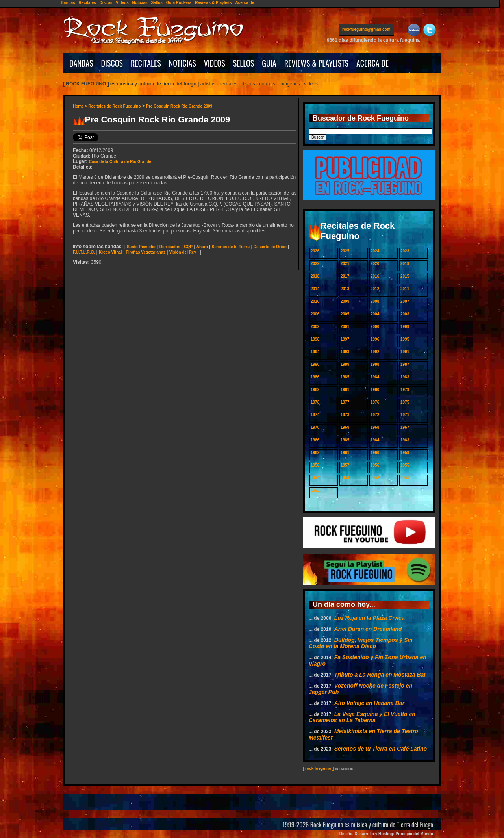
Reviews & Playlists (213, 3)
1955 (405, 465)
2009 (345, 301)
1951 (405, 478)
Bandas (68, 3)
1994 (315, 352)
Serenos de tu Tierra (231, 247)
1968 (375, 427)
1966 (315, 440)
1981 (345, 390)
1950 (315, 490)
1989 (345, 364)
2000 (375, 327)
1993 (345, 352)
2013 (345, 289)
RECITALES (146, 63)
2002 (315, 327)
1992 (375, 352)
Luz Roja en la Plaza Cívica (370, 618)
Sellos (157, 3)
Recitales (87, 3)
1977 (345, 402)
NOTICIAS (183, 63)
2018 (315, 276)
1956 (375, 465)
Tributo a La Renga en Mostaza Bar (380, 675)
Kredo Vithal (110, 252)
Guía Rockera (179, 3)
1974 (315, 415)
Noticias (140, 3)
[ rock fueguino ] (318, 768)
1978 (315, 402)
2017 (345, 276)
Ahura (202, 247)
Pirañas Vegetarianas (145, 252)
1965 (345, 440)
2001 (345, 327)
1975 (405, 402)
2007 (405, 301)
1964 (375, 440)
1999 (405, 327)
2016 (375, 276)
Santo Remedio (141, 247)
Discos (106, 3)
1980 (375, 390)
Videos (122, 3)
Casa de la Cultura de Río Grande (120, 162)
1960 (375, 453)
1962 (315, 453)
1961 (345, 453)
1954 (315, 478)
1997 (345, 339)
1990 (315, 364)
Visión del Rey (183, 252)
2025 (345, 251)
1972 (375, 415)
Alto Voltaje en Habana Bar (369, 703)
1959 (405, 453)
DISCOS (112, 63)
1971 (405, 415)
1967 (405, 427)
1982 (315, 390)
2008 (375, 301)
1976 (375, 402)
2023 (405, 251)
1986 (315, 377)
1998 (315, 339)
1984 (375, 377)
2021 (345, 264)
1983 (405, 377)
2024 (375, 251)
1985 (345, 377)
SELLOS (244, 63)
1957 (345, 465)
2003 (405, 314)
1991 (405, 352)
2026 (315, 251)
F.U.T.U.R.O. (84, 252)
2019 (405, 264)
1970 (315, 427)
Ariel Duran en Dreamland (368, 629)
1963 (405, 440)
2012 (375, 289)
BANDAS (81, 63)
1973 (345, 415)
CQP (188, 247)
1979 (405, 390)
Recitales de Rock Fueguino (114, 106)
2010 (315, 301)
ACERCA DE (372, 63)
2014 (315, 289)
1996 (375, 339)
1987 (405, 364)
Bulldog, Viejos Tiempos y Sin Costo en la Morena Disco (361, 643)
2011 (405, 289)
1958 (315, 465)
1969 (345, 427)
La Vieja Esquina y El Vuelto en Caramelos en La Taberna (362, 717)
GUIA (269, 63)
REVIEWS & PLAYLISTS (316, 63)
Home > (81, 106)
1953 (345, 478)
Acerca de (245, 3)
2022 (315, 264)
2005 (345, 314)
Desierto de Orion (270, 247)
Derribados (170, 247)
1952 (375, 478)
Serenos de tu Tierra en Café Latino (381, 749)
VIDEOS (215, 63)
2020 (375, 264)
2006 (315, 314)
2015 (405, 276)
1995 (405, 339)
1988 (375, 364)
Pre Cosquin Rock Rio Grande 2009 (179, 106)
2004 (375, 314)
